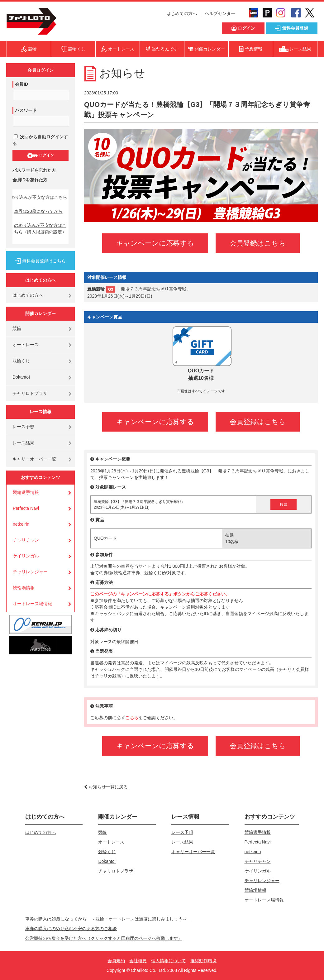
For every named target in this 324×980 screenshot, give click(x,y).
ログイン (40, 155)
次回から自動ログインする (40, 140)
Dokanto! (21, 377)
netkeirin (21, 524)
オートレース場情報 (32, 604)
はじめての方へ (182, 13)
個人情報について (169, 961)
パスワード (26, 110)
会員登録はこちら (258, 243)
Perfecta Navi (26, 508)
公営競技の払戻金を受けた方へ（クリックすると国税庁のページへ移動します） (104, 938)
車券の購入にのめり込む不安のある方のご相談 (71, 929)
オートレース (26, 345)
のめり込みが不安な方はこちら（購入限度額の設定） (40, 229)
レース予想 (23, 427)
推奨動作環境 (203, 961)
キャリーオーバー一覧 (34, 459)
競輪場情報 (24, 588)
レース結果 (23, 443)
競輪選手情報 (26, 492)
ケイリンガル (26, 556)
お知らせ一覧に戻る (108, 787)
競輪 (17, 328)
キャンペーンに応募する (155, 243)
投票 (283, 504)
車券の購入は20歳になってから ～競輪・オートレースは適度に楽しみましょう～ (108, 919)
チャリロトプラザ (30, 393)
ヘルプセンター (220, 13)
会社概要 (138, 961)
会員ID (21, 84)
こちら (132, 718)
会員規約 (116, 961)
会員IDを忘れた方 (30, 180)
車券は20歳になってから (38, 211)
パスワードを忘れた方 (34, 170)
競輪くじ (21, 361)
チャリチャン (26, 540)
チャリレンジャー (30, 572)
